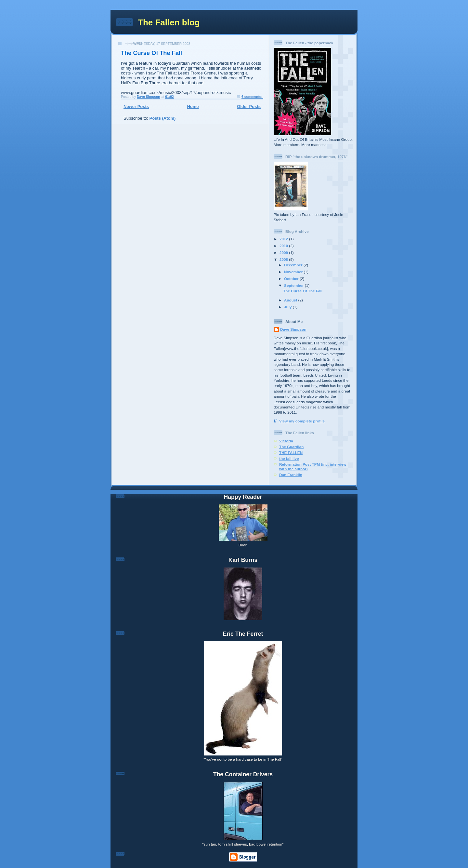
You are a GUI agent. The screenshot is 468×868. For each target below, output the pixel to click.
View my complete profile (302, 421)
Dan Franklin (291, 475)
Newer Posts (136, 107)
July (288, 307)
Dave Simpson (293, 329)
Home (193, 107)
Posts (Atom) (163, 118)
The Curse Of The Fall (151, 53)
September (294, 285)
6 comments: (252, 97)
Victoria (286, 441)
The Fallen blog (169, 22)
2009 (284, 253)
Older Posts (249, 107)
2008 (284, 259)
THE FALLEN (291, 453)
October (292, 279)
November (294, 272)
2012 (284, 239)
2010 (284, 246)
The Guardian (291, 447)
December (294, 265)
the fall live (289, 458)
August (291, 300)
